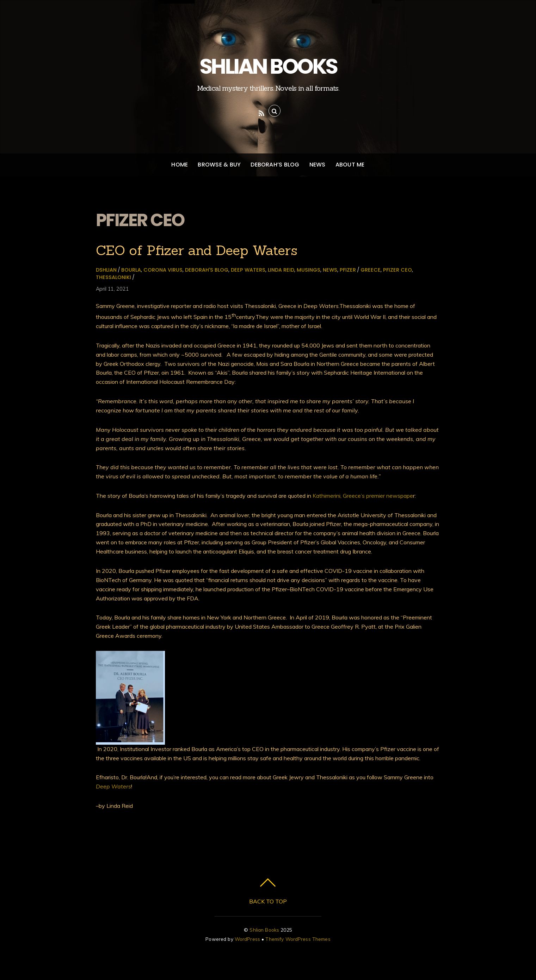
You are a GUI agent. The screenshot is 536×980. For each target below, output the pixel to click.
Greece (371, 270)
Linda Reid (281, 270)
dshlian (106, 270)
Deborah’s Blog (275, 165)
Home (180, 165)
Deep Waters (248, 270)
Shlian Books (264, 930)
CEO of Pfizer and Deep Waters (197, 250)
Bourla (131, 270)
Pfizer (348, 270)
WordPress (247, 939)
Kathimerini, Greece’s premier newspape (363, 496)
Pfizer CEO (398, 270)
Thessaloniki (113, 277)
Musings (309, 270)
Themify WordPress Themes (298, 939)
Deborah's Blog (207, 270)
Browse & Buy (219, 165)
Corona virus (163, 270)
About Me (350, 165)
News (318, 165)
